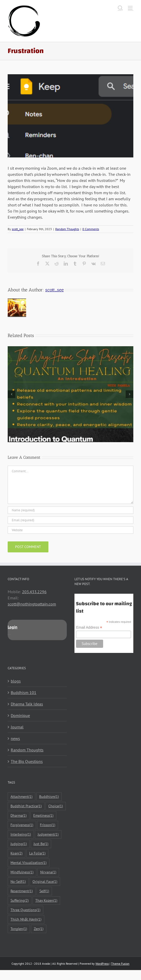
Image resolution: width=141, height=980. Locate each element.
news (15, 738)
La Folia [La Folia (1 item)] (37, 853)
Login (13, 627)
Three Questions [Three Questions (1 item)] (25, 910)
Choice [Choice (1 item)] (56, 806)
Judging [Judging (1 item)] (19, 844)
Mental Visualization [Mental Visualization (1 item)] (29, 863)
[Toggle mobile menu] (131, 8)
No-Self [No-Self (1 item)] (18, 882)
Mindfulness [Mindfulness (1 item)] (22, 872)
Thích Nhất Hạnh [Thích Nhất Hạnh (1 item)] (26, 919)
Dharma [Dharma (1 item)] (19, 816)
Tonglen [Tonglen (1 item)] (19, 929)
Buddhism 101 (24, 692)
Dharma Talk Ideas (27, 704)
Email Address (89, 628)
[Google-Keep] (70, 116)
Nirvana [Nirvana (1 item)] (48, 872)
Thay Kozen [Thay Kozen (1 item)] (46, 901)
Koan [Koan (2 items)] (17, 853)
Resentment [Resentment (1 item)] (22, 891)
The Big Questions (27, 761)
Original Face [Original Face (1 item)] (45, 882)
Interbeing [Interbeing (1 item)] (21, 834)
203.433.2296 (34, 592)
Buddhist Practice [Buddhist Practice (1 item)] (26, 806)
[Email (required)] (70, 520)
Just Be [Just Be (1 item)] (41, 844)
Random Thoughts (67, 229)
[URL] (70, 530)
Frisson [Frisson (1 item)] (48, 825)
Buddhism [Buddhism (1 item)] (49, 797)
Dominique (20, 715)
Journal (17, 727)
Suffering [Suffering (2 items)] (20, 901)
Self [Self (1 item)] (44, 891)
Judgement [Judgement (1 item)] (48, 834)
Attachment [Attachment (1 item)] (21, 797)
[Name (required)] (70, 510)
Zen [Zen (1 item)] (39, 929)
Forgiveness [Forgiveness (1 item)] (22, 825)
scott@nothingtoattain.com (32, 604)
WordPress (102, 964)
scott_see (18, 229)
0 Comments (91, 229)
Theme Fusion (120, 964)
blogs (16, 681)
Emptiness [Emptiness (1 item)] (43, 816)
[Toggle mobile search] (120, 8)
